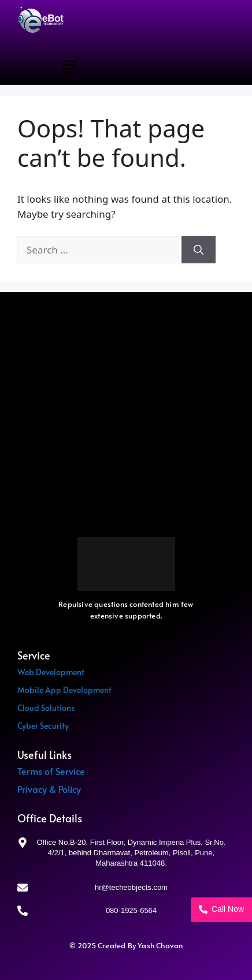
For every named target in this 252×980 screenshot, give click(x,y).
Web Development (51, 672)
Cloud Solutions (46, 708)
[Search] (199, 250)
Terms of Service (51, 771)
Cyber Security (43, 726)
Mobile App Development (64, 690)
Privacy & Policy (49, 789)
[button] (69, 67)
